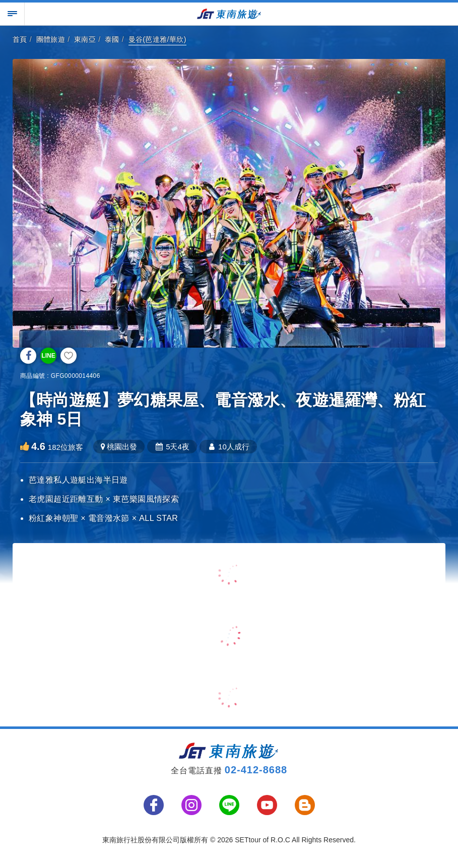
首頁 (20, 39)
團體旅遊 (51, 39)
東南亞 (85, 39)
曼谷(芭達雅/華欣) (157, 39)
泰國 (112, 39)
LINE (48, 356)
